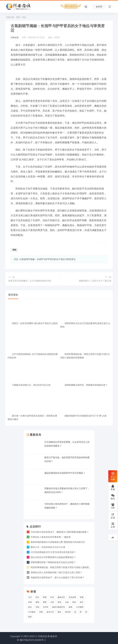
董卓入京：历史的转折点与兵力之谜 (48, 547)
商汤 (59, 602)
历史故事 (72, 597)
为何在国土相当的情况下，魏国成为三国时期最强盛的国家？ (60, 532)
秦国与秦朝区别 (59, 607)
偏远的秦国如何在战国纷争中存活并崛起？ (65, 473)
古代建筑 (32, 612)
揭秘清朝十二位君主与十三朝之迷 (95, 281)
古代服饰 (80, 607)
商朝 (45, 597)
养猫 (41, 612)
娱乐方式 (50, 612)
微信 (113, 497)
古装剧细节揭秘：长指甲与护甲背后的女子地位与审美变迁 (48, 259)
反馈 (113, 516)
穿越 (82, 597)
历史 (24, 17)
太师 (52, 602)
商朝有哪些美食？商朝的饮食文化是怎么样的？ (53, 562)
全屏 (113, 525)
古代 (30, 597)
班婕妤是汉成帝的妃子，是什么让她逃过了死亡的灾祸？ (58, 577)
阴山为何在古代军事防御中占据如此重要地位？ (53, 557)
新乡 (30, 607)
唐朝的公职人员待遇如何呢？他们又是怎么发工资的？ (57, 572)
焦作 (82, 602)
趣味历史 (61, 597)
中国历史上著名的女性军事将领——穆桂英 (51, 537)
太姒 (67, 602)
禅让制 (68, 612)
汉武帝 (46, 607)
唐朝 (37, 602)
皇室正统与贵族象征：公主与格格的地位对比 (30, 281)
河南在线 (15, 37)
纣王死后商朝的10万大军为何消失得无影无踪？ (53, 552)
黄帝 (30, 617)
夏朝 (45, 602)
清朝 (14, 250)
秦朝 (71, 607)
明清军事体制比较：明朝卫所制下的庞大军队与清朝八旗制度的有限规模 (65, 567)
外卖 (52, 597)
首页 (18, 17)
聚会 (59, 612)
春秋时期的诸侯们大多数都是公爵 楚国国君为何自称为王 (58, 542)
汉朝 (37, 607)
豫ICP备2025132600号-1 (33, 640)
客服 (113, 488)
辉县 (74, 602)
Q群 (113, 506)
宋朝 (30, 602)
